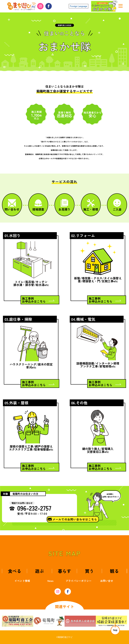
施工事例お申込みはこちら (34, 300)
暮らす (64, 571)
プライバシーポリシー (79, 581)
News (50, 581)
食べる (15, 571)
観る (114, 571)
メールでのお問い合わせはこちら (75, 519)
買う (89, 571)
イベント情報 (22, 581)
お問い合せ (107, 581)
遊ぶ (39, 571)
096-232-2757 (34, 508)
